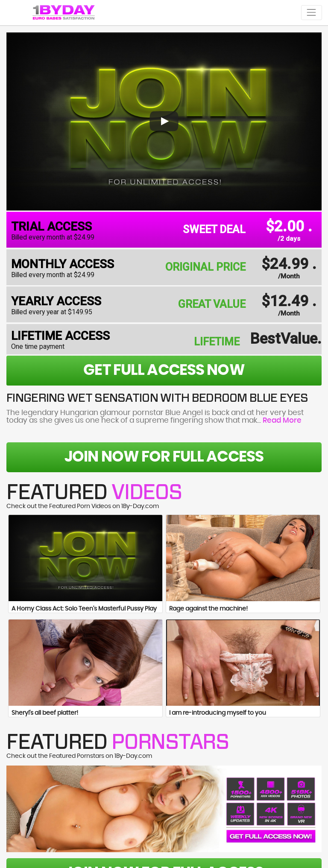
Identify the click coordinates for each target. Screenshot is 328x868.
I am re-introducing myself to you (218, 713)
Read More (282, 421)
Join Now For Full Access (164, 457)
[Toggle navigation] (312, 13)
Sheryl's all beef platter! (45, 713)
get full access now (164, 370)
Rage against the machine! (208, 609)
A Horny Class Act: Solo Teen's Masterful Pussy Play (84, 609)
